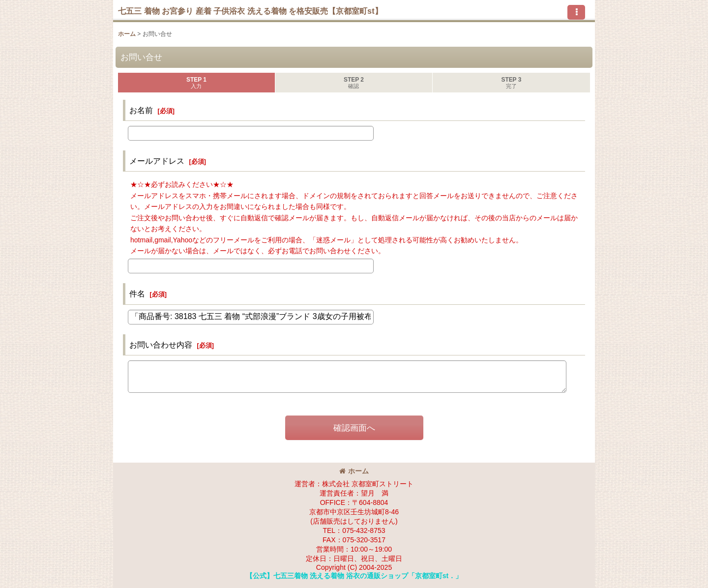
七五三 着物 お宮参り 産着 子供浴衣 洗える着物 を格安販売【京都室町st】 (250, 11)
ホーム (354, 471)
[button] (576, 12)
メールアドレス (157, 161)
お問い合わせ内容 (161, 345)
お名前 (141, 110)
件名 (137, 294)
